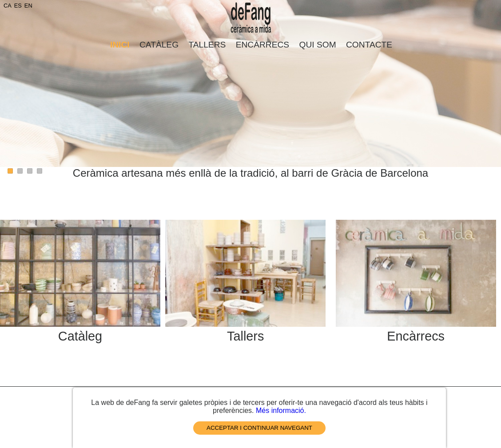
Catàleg (159, 45)
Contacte (369, 45)
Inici (120, 45)
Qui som (318, 45)
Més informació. (281, 410)
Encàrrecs (262, 45)
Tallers (207, 45)
